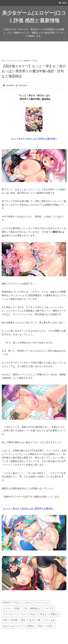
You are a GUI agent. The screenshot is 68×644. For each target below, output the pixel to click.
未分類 (14, 620)
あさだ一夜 (35, 620)
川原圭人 (31, 626)
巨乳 (5, 620)
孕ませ (43, 614)
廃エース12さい (47, 626)
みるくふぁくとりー (13, 626)
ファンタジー (10, 614)
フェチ (23, 614)
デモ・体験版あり (32, 608)
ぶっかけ (26, 603)
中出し (33, 614)
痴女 (23, 620)
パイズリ (49, 608)
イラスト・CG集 (11, 608)
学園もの (55, 614)
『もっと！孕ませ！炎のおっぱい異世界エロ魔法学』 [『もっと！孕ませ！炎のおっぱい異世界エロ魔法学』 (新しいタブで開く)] (28, 508)
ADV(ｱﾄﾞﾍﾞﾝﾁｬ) (10, 603)
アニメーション (41, 603)
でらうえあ (49, 620)
